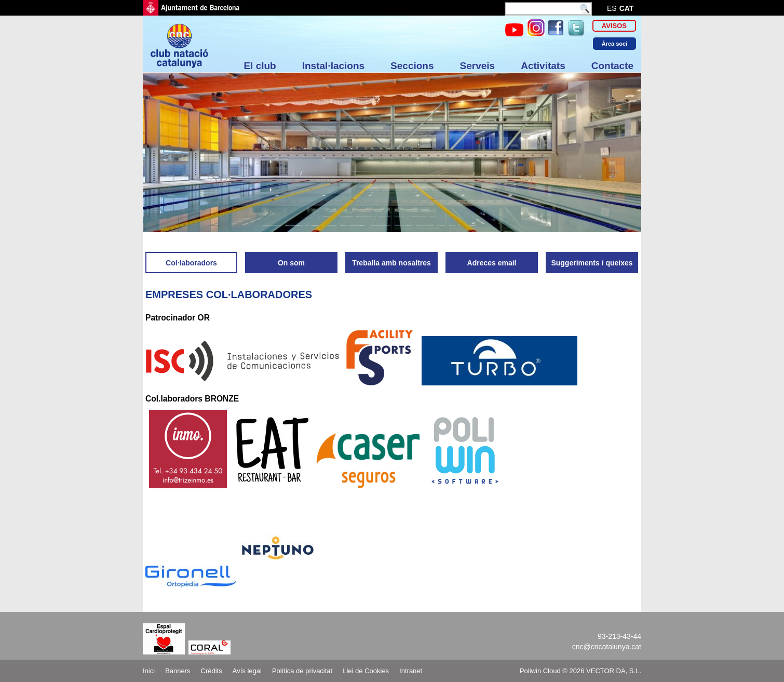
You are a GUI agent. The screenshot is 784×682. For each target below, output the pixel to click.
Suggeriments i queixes (592, 263)
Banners (178, 671)
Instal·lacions (333, 66)
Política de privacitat (302, 671)
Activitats (543, 66)
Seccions (412, 66)
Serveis (478, 66)
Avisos (614, 26)
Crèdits (212, 671)
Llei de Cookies (366, 671)
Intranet (411, 671)
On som (291, 263)
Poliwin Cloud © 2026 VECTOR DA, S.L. (580, 671)
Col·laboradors (191, 263)
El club (260, 66)
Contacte (612, 66)
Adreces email (492, 263)
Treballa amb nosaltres (391, 263)
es (612, 8)
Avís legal (247, 671)
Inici (149, 671)
